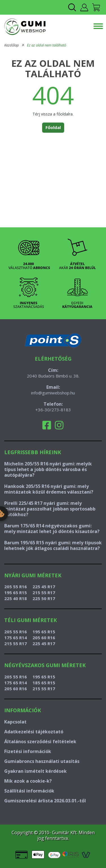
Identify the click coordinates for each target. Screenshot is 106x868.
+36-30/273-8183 (53, 410)
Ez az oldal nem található (46, 45)
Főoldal (53, 127)
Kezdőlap (12, 45)
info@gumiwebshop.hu (53, 393)
